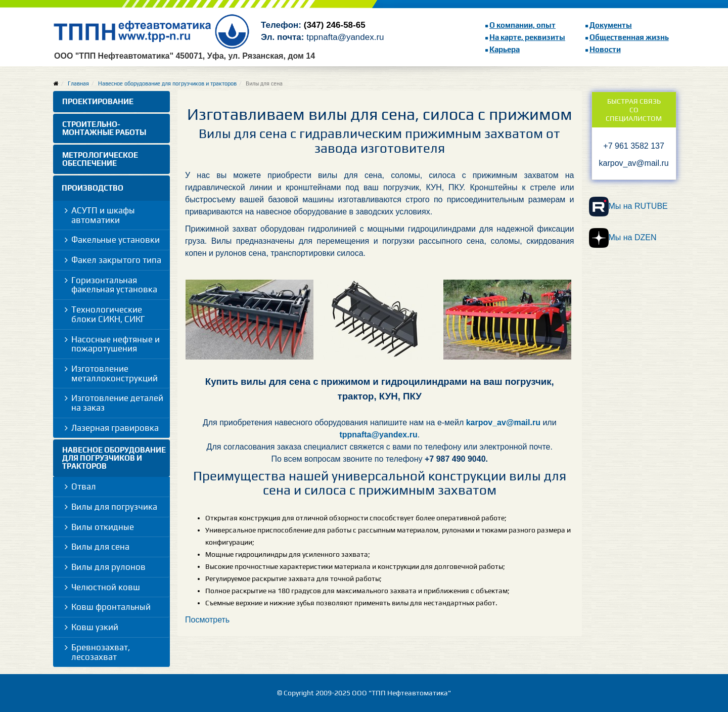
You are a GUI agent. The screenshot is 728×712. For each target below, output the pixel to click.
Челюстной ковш (106, 587)
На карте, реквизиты (527, 37)
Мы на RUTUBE (628, 207)
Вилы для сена (100, 547)
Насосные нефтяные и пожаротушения (116, 344)
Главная (78, 83)
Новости (605, 49)
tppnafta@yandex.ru (378, 435)
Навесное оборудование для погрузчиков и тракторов (167, 83)
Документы (611, 25)
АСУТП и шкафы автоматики (103, 215)
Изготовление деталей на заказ (117, 403)
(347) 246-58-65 (335, 25)
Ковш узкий (95, 627)
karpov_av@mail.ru (503, 422)
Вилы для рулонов (108, 567)
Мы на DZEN (623, 238)
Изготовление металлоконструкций (115, 373)
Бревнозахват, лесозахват (101, 652)
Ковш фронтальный (111, 607)
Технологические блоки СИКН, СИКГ (108, 314)
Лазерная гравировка (115, 428)
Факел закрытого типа (116, 260)
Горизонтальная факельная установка (114, 285)
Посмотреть (207, 620)
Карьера (505, 49)
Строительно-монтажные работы (104, 128)
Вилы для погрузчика (114, 507)
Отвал (84, 486)
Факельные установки (116, 240)
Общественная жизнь (629, 37)
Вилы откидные (103, 527)
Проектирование (98, 101)
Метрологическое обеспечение (100, 159)
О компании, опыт (522, 25)
